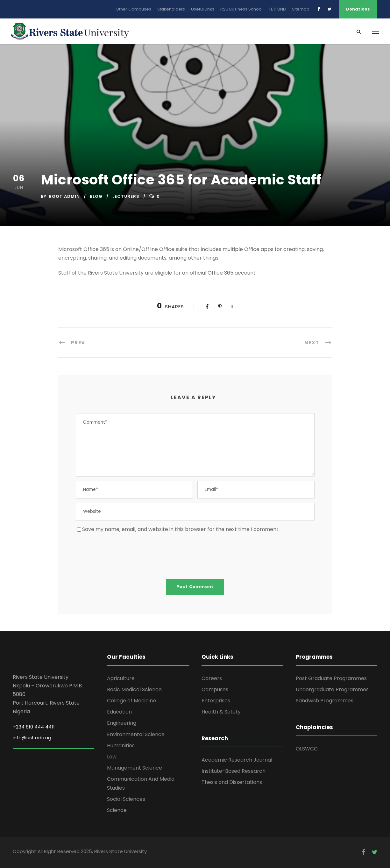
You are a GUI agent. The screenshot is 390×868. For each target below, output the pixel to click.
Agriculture (121, 678)
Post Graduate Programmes (331, 678)
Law (112, 757)
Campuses (215, 689)
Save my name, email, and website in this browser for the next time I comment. (181, 529)
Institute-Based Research (234, 771)
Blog (96, 196)
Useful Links (203, 9)
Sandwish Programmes (325, 701)
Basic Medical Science (134, 689)
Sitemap (301, 9)
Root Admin (64, 196)
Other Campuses (133, 9)
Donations (358, 9)
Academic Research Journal (237, 760)
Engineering (122, 723)
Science (117, 810)
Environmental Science (136, 734)
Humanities (121, 746)
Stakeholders (171, 9)
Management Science (135, 768)
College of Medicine (131, 701)
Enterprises (216, 701)
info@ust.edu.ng (32, 738)
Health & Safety (221, 712)
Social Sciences (126, 799)
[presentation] (124, 556)
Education (119, 712)
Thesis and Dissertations (232, 782)
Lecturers (126, 196)
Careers (212, 678)
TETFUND (277, 9)
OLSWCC (307, 749)
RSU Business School (241, 9)
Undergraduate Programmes (332, 689)
